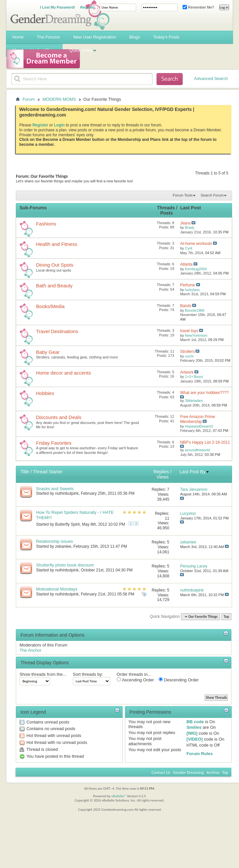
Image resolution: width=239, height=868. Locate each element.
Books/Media (50, 306)
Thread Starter (47, 472)
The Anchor (30, 650)
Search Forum (212, 195)
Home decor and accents (63, 373)
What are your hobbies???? (204, 393)
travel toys (189, 331)
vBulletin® (119, 796)
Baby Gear (48, 352)
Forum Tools (183, 195)
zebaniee (63, 546)
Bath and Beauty (54, 286)
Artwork (187, 372)
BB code (195, 722)
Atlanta (186, 264)
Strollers (187, 352)
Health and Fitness (57, 244)
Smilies (194, 727)
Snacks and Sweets (55, 489)
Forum (29, 99)
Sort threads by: (88, 674)
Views (162, 477)
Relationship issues (54, 541)
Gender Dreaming (189, 772)
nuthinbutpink (67, 493)
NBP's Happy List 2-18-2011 (205, 442)
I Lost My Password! (57, 7)
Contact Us (161, 772)
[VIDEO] (195, 739)
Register (87, 7)
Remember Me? (198, 7)
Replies (161, 472)
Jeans (185, 223)
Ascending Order (135, 680)
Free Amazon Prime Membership (197, 419)
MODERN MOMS (59, 99)
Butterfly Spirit (67, 524)
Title (25, 472)
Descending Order (179, 680)
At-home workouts (196, 244)
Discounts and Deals (59, 417)
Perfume (187, 285)
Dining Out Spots (55, 265)
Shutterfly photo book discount (65, 565)
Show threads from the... (43, 674)
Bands (186, 306)
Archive (213, 772)
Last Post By (195, 472)
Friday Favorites (54, 443)
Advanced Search (211, 79)
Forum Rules (200, 754)
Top (226, 617)
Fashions (46, 224)
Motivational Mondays (57, 589)
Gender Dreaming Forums (60, 15)
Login (60, 125)
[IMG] (192, 733)
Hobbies (45, 393)
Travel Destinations (57, 331)
